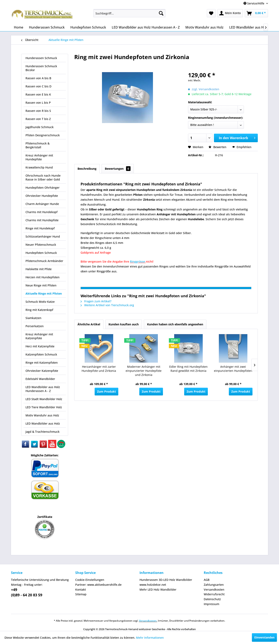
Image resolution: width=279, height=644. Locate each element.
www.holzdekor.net (153, 585)
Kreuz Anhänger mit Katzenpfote (39, 336)
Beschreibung (87, 169)
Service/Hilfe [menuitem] (254, 3)
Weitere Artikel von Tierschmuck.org (107, 305)
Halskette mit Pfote (39, 269)
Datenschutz (212, 599)
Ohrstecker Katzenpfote (42, 371)
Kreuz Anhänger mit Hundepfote (39, 157)
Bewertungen (118, 169)
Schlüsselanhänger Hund (43, 236)
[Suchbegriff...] (129, 13)
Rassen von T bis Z (38, 119)
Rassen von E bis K (38, 94)
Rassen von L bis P (38, 103)
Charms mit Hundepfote (42, 220)
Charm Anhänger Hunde (42, 204)
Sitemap (81, 594)
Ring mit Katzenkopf (39, 310)
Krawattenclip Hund (39, 167)
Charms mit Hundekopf (42, 212)
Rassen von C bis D (38, 86)
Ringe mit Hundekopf (40, 228)
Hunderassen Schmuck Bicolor (41, 68)
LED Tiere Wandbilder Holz (44, 407)
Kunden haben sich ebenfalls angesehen (175, 324)
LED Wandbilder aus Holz (43, 423)
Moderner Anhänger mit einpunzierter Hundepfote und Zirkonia (144, 371)
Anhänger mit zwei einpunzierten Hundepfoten (233, 369)
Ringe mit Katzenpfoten (42, 363)
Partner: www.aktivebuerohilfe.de (98, 585)
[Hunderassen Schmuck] (47, 27)
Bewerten (218, 147)
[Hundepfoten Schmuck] (88, 27)
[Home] (19, 27)
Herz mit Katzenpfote (40, 346)
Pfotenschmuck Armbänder (44, 261)
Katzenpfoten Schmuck (41, 354)
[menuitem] (129, 13)
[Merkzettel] (211, 13)
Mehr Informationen (150, 638)
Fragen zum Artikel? (96, 301)
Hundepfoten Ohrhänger (43, 188)
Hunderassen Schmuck (41, 58)
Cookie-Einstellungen (90, 580)
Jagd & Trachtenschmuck (43, 432)
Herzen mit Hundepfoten (43, 277)
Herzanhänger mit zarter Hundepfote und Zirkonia (99, 369)
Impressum (211, 604)
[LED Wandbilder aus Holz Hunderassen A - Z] (146, 27)
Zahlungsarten (214, 585)
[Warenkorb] (256, 13)
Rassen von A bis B (38, 78)
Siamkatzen (33, 318)
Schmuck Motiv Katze (40, 302)
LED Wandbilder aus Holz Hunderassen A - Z (43, 389)
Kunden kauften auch (124, 324)
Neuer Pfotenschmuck (41, 245)
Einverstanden (264, 637)
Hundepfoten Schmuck (41, 253)
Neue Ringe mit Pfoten (41, 285)
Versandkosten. (148, 621)
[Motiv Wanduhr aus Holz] (204, 27)
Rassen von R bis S (38, 111)
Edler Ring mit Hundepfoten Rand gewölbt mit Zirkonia (188, 369)
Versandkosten (214, 590)
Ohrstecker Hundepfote (42, 196)
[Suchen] (161, 13)
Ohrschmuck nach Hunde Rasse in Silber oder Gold (43, 177)
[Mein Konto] (230, 13)
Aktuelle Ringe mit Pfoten (44, 293)
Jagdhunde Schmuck (40, 127)
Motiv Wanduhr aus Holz (42, 415)
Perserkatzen (35, 326)
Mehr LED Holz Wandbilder (158, 590)
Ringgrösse (138, 261)
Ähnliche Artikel (89, 324)
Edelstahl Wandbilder (40, 379)
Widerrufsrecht (214, 594)
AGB (207, 580)
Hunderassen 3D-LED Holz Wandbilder (166, 580)
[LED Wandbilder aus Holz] (249, 27)
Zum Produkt (106, 391)
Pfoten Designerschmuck (43, 135)
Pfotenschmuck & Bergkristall (38, 145)
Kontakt (81, 590)
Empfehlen (242, 147)
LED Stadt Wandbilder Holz (44, 399)
